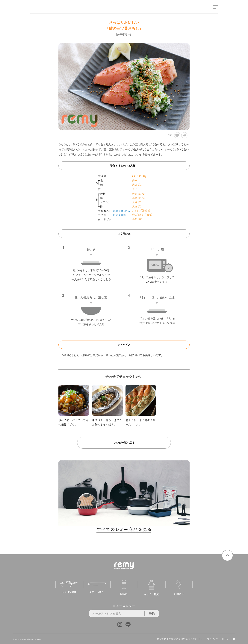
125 (174, 135)
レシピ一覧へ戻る (124, 443)
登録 (152, 613)
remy (37, 11)
